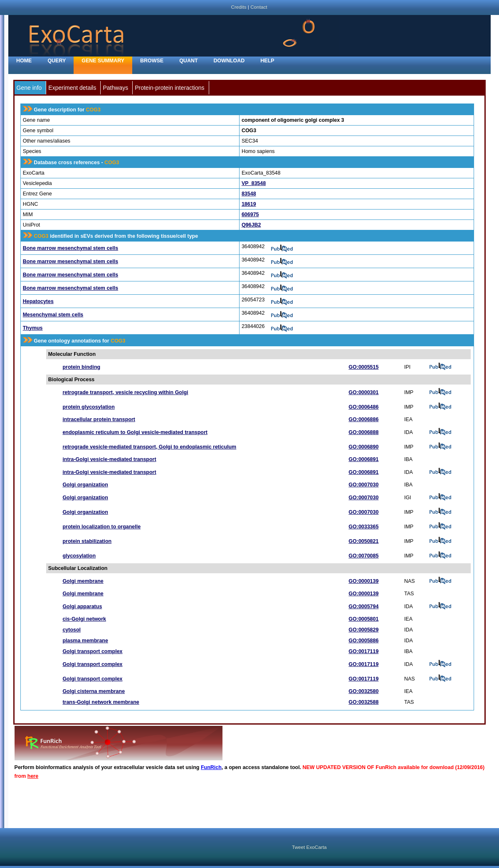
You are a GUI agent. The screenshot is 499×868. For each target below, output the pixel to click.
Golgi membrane (83, 581)
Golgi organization (85, 485)
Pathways (115, 88)
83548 (249, 194)
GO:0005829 (363, 630)
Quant (188, 61)
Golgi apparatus (82, 607)
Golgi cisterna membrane (94, 691)
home (24, 61)
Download (229, 61)
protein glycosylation (88, 407)
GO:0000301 (363, 392)
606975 (250, 215)
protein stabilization (87, 541)
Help (267, 61)
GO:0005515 (363, 367)
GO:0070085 (363, 556)
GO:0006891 (363, 459)
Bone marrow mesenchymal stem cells (70, 248)
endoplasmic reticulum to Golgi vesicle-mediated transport (135, 432)
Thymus (33, 328)
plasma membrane (85, 641)
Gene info (29, 88)
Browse (152, 61)
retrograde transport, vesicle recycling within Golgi (125, 392)
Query (57, 61)
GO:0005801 (363, 619)
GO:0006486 (363, 407)
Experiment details (72, 88)
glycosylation (79, 556)
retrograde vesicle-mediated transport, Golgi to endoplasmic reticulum (149, 447)
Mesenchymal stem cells (53, 315)
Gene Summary (103, 61)
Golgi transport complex (92, 651)
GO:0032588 (363, 702)
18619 (249, 204)
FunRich (211, 767)
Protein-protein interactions (169, 88)
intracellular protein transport (99, 419)
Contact (259, 7)
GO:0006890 (363, 447)
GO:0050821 (363, 541)
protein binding (81, 367)
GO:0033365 (363, 527)
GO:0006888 (363, 432)
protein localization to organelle (101, 527)
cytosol (72, 630)
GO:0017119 (363, 651)
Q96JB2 (251, 225)
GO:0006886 (363, 419)
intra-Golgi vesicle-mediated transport (109, 459)
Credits (238, 7)
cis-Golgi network (84, 619)
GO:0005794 (363, 607)
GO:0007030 (363, 485)
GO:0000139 (363, 581)
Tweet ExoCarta (309, 847)
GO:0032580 (363, 691)
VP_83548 (254, 183)
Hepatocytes (38, 301)
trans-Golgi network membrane (101, 702)
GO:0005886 (363, 641)
